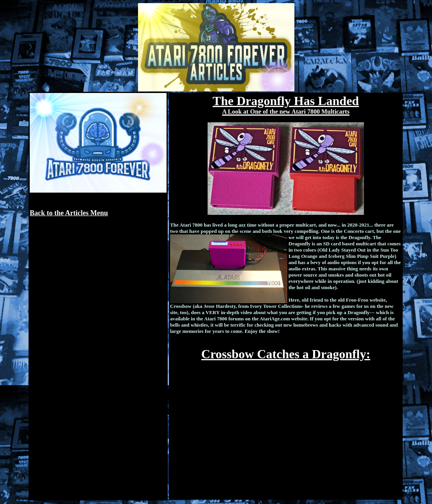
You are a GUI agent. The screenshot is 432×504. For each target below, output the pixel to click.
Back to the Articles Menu (69, 213)
